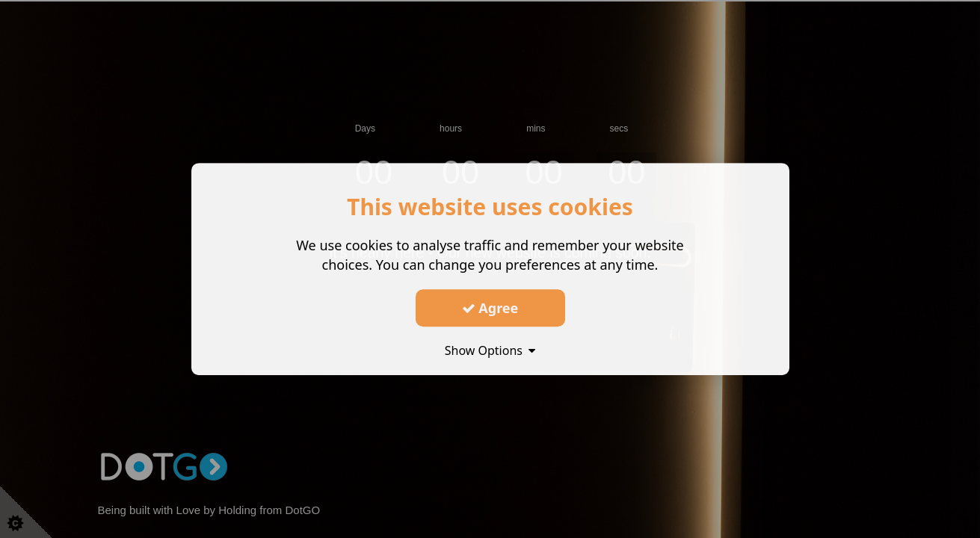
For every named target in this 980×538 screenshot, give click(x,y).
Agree (490, 308)
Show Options (490, 350)
